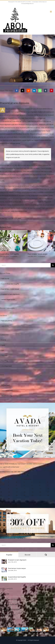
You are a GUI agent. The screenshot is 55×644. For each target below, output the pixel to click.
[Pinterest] (51, 91)
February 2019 (6, 321)
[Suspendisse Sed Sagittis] (4, 578)
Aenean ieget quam (8, 299)
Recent (27, 555)
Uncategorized (6, 366)
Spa (3, 350)
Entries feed (5, 385)
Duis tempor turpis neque (38, 254)
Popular (9, 555)
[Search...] (25, 265)
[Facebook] (17, 91)
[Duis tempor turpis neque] (4, 569)
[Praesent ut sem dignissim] (4, 561)
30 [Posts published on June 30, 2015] (9, 499)
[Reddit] (28, 91)
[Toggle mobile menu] (51, 12)
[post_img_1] (27, 58)
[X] (22, 91)
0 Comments (14, 256)
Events (4, 340)
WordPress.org (6, 396)
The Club (4, 356)
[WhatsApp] (40, 91)
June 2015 (5, 326)
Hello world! (5, 279)
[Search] (53, 265)
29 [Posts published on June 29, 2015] (1, 499)
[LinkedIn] (34, 91)
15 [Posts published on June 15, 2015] (1, 492)
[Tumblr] (46, 91)
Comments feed (7, 390)
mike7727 (4, 218)
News (19, 218)
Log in (3, 380)
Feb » (3, 502)
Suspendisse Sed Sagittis (9, 254)
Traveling (4, 361)
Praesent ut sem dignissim (10, 294)
